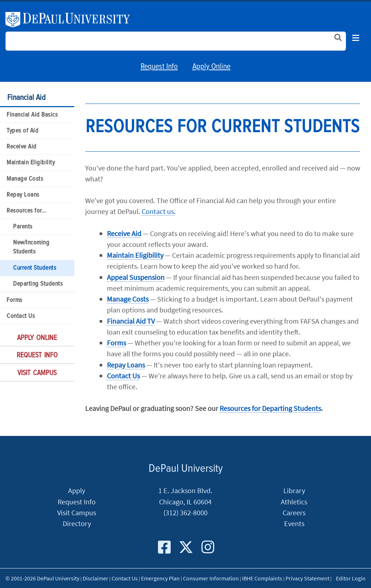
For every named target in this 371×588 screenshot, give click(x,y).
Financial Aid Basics (32, 115)
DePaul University (72, 20)
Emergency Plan (160, 578)
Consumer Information (211, 578)
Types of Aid (22, 131)
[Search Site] (176, 41)
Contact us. (159, 211)
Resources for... (26, 211)
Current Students (35, 268)
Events (294, 524)
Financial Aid (26, 98)
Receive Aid (22, 147)
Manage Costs (25, 179)
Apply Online (211, 67)
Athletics (294, 502)
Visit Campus (37, 373)
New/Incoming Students (31, 247)
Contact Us (21, 316)
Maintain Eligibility (31, 163)
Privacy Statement (307, 578)
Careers (294, 513)
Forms (14, 300)
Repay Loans (23, 195)
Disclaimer (95, 578)
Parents (23, 227)
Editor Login (351, 578)
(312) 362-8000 (185, 513)
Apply (77, 491)
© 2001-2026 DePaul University (42, 578)
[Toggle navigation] (356, 38)
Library (294, 491)
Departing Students (38, 284)
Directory (77, 524)
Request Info (159, 67)
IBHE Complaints (262, 578)
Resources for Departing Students (270, 408)
